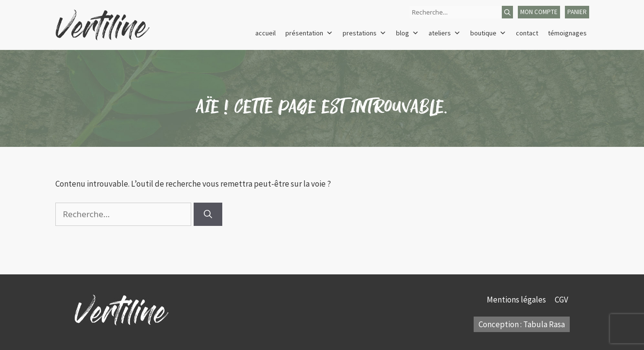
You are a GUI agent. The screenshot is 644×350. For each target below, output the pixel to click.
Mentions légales (517, 300)
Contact (527, 33)
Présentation (309, 33)
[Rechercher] (507, 12)
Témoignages (567, 33)
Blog (407, 33)
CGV (562, 300)
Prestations (364, 33)
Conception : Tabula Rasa (522, 324)
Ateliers (445, 33)
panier (577, 12)
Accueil (265, 33)
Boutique (488, 33)
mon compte (539, 12)
